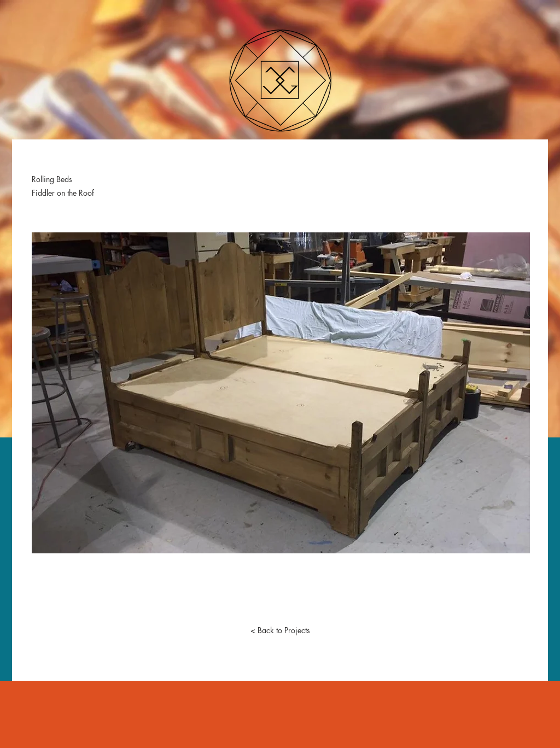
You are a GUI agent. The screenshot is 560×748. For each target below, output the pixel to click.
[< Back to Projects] (280, 630)
